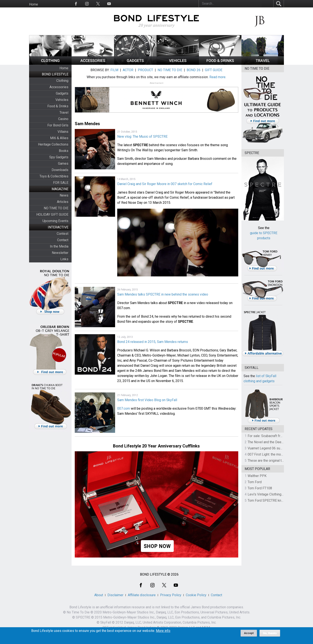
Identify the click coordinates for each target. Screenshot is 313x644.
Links (64, 259)
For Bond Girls (58, 125)
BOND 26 (194, 70)
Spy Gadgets (59, 157)
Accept (249, 635)
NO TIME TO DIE (56, 208)
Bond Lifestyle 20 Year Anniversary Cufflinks (156, 446)
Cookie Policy (196, 595)
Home (34, 4)
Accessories (59, 87)
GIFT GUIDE (214, 70)
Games (63, 163)
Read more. (218, 77)
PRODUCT (145, 70)
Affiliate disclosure (142, 595)
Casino (63, 119)
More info (163, 633)
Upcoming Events (55, 221)
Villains (63, 132)
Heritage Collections (53, 144)
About (99, 595)
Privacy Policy (171, 595)
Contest (63, 234)
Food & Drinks (58, 106)
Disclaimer (115, 595)
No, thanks (270, 635)
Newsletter (60, 253)
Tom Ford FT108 (260, 488)
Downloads (60, 170)
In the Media (59, 246)
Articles (63, 202)
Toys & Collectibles (54, 176)
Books (64, 151)
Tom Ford (255, 482)
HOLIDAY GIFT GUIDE (52, 214)
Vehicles (62, 100)
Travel (64, 113)
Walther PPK (257, 476)
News (64, 195)
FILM (114, 70)
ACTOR (128, 70)
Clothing (62, 81)
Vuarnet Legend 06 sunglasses (271, 448)
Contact (63, 240)
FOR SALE (61, 183)
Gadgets (62, 93)
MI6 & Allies (59, 138)
